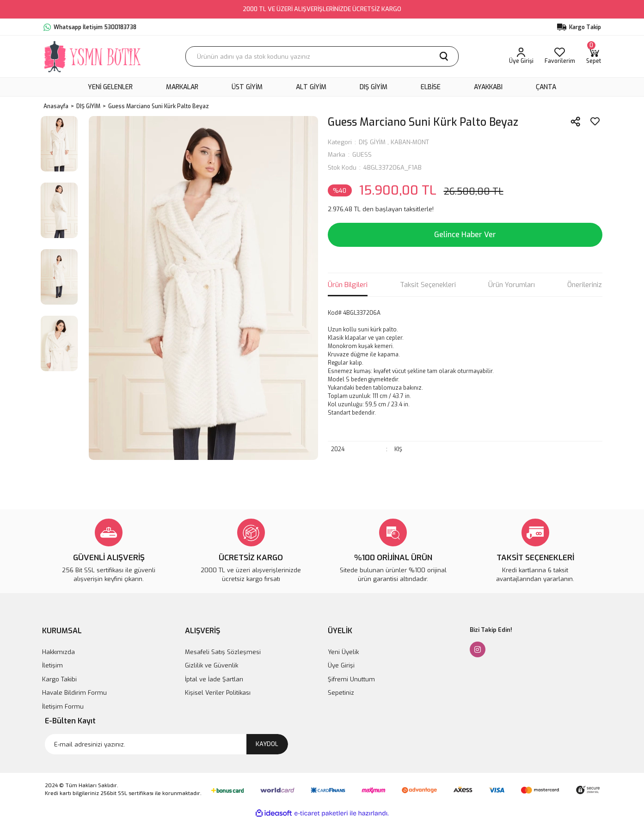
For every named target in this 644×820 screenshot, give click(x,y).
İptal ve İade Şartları (214, 679)
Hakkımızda (58, 652)
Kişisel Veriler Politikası (218, 693)
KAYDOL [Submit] (267, 744)
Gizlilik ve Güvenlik (212, 665)
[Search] (322, 56)
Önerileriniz (585, 285)
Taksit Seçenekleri (428, 285)
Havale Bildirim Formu (74, 693)
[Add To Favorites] (595, 122)
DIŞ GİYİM (372, 142)
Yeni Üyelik (343, 652)
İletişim (52, 665)
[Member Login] (521, 56)
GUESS (362, 155)
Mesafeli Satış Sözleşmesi (223, 652)
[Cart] (594, 56)
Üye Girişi (341, 665)
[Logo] (93, 56)
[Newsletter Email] (166, 744)
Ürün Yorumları (512, 285)
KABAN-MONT (410, 142)
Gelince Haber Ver (465, 235)
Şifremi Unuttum (351, 679)
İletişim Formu (63, 707)
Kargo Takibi (59, 679)
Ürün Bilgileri (348, 285)
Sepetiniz (341, 693)
